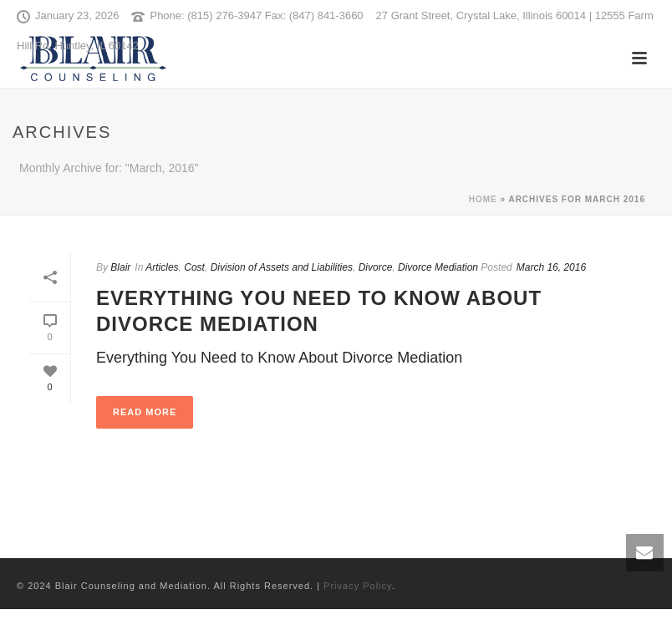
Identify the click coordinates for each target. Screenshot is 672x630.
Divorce (376, 267)
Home (483, 199)
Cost (194, 267)
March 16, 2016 (551, 267)
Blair (120, 267)
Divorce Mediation (438, 267)
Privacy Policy (358, 586)
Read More (145, 412)
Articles (162, 267)
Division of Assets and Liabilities (282, 267)
